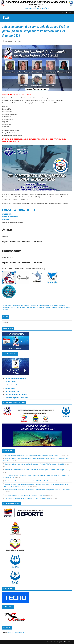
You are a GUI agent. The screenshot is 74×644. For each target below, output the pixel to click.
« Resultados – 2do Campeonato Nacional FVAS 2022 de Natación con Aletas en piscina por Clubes (34, 305)
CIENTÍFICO (45, 8)
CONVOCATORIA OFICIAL (20, 210)
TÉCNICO (37, 8)
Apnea (19, 41)
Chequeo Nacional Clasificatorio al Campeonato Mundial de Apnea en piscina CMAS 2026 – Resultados (38, 490)
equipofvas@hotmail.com (16, 633)
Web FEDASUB (7, 214)
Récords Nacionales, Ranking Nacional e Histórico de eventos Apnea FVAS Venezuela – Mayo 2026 (36, 470)
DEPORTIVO (29, 8)
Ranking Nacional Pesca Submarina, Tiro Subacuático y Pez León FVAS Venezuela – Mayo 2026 (35, 464)
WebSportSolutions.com (63, 642)
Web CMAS (6, 219)
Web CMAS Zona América (10, 217)
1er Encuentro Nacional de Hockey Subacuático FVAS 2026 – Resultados (28, 481)
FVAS (6, 18)
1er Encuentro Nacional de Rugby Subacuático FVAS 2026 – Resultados (28, 498)
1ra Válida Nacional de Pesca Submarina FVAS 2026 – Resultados (26, 495)
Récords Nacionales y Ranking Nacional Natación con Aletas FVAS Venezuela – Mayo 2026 (34, 455)
